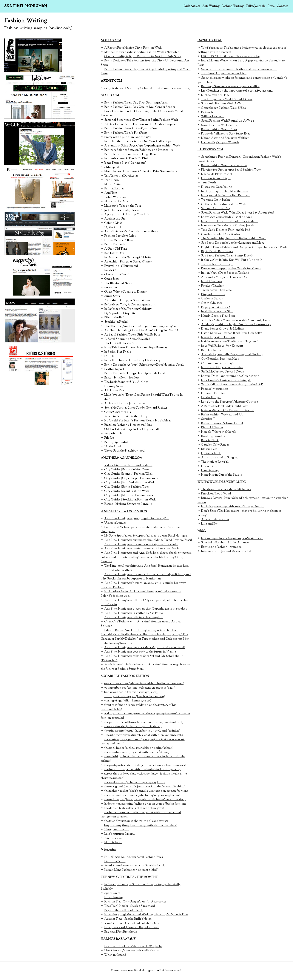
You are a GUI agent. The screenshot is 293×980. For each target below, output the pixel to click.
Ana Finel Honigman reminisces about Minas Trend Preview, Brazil (148, 540)
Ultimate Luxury (115, 523)
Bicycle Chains (211, 350)
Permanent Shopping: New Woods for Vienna (231, 269)
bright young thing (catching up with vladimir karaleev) (141, 825)
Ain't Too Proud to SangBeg (220, 458)
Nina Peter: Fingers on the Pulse (222, 368)
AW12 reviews (113, 838)
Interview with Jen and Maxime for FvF (226, 551)
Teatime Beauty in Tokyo (217, 264)
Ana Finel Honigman (26, 6)
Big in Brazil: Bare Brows (217, 252)
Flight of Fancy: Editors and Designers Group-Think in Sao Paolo (244, 247)
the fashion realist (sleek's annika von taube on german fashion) (146, 791)
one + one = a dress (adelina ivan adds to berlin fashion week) (144, 684)
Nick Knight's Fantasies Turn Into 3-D (226, 380)
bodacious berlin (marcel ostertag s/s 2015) (131, 692)
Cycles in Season (212, 299)
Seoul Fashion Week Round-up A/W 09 (228, 121)
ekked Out (211, 466)
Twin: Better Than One (216, 290)
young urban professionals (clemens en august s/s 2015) (140, 688)
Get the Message (212, 303)
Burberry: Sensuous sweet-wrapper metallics (230, 87)
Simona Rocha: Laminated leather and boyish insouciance (239, 69)
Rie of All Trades (212, 428)
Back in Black (210, 441)
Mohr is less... (113, 843)
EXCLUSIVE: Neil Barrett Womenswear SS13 (231, 57)
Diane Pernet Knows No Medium (223, 329)
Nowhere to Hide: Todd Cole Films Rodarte (230, 221)
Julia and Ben (210, 524)
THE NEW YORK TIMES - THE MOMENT (129, 877)
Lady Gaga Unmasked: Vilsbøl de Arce (226, 217)
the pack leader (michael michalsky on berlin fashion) (139, 748)
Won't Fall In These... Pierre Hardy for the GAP (232, 385)
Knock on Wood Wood (216, 494)
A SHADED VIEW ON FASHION (124, 511)
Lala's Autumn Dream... (120, 834)
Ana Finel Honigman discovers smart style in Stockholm (141, 544)
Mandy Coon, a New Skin (218, 316)
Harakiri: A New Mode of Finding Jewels (228, 226)
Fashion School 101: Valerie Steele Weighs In (133, 946)
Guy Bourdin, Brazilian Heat (220, 359)
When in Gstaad (115, 955)
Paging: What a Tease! (216, 307)
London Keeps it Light (216, 178)
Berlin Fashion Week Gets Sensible (224, 166)
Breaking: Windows (214, 436)
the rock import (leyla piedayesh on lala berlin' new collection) (145, 800)
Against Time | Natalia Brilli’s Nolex (128, 919)
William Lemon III (213, 117)
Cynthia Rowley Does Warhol (221, 234)
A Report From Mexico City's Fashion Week (133, 48)
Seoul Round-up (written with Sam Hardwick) (135, 866)
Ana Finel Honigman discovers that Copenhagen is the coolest (145, 609)
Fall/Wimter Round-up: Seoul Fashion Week (134, 857)
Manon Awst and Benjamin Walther (225, 138)
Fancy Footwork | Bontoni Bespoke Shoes (131, 928)
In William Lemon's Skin (217, 312)
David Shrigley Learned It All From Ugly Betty (231, 333)
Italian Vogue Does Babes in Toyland (225, 273)
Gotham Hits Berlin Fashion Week (223, 204)
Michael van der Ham (215, 95)
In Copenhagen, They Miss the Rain (225, 191)
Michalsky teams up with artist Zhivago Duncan (233, 507)
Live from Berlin (115, 861)
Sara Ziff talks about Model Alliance (225, 543)
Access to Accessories (215, 520)
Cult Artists (192, 6)
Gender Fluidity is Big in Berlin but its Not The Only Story (143, 57)
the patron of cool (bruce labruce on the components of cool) (144, 722)
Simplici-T (208, 419)
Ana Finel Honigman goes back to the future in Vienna (140, 652)
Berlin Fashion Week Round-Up (222, 415)
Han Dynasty (210, 471)
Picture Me (208, 112)
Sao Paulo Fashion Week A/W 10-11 (224, 104)
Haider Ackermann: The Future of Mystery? (229, 342)
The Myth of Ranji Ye (215, 462)
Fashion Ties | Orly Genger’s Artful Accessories (135, 902)
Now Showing (114, 898)
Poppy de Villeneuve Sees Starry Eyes (226, 134)
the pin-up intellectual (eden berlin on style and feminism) (142, 731)
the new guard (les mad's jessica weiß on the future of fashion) (145, 787)
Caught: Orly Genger (215, 445)
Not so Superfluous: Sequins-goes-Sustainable (232, 538)
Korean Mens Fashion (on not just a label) (131, 870)
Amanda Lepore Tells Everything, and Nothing (232, 355)
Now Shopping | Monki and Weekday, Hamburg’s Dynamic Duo (146, 915)
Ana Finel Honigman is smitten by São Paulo (134, 613)
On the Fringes (211, 398)
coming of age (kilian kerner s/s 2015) (128, 701)
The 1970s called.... (116, 830)
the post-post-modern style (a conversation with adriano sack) (145, 765)
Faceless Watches (212, 286)
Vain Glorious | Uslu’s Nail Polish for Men (132, 923)
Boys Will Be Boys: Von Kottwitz (222, 346)
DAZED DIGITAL (210, 41)
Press (271, 6)
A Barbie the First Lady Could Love (225, 406)
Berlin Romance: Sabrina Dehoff (222, 423)
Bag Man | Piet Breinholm (121, 932)
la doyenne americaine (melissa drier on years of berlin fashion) (145, 804)
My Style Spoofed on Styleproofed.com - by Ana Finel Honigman (147, 536)
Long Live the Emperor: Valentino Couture (229, 402)
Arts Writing (211, 6)
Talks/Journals (256, 6)
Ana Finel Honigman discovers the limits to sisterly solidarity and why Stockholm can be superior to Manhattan (146, 577)
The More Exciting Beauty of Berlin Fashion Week (234, 239)
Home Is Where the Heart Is (219, 432)
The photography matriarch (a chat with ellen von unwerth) (144, 735)
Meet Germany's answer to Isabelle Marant (132, 951)
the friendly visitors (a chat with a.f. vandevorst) (136, 821)
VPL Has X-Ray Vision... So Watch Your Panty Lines (236, 320)
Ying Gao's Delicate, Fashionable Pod (226, 230)
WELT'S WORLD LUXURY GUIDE (222, 482)
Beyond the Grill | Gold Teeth (124, 910)
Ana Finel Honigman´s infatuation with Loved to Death (142, 549)
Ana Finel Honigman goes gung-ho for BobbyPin (136, 519)
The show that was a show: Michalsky (226, 490)
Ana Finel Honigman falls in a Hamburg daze (134, 617)
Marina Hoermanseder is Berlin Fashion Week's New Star (142, 52)
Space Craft (112, 893)
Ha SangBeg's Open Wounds (220, 142)
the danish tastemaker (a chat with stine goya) (134, 808)
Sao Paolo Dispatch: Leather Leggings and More (233, 243)
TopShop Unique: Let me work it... (224, 74)
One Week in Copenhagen (218, 363)
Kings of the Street (213, 295)
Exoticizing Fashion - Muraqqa (221, 547)
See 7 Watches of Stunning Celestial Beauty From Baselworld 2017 (148, 88)
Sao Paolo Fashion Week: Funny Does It (227, 256)
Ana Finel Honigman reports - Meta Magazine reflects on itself (145, 648)
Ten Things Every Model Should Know (227, 99)
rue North (209, 183)
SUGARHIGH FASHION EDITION (125, 676)
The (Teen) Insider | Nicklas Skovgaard (130, 906)
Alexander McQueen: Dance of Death (226, 277)
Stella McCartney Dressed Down (223, 372)
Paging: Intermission (215, 389)
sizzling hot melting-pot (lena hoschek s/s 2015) (135, 697)
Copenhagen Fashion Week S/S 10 (223, 108)
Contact (282, 6)
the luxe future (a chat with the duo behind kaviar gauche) (142, 770)
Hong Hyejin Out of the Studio (222, 475)
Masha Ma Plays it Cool (217, 174)
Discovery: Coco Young (216, 187)
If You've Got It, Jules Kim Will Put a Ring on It (231, 260)
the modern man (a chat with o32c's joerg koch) (134, 782)
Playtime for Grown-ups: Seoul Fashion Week (231, 170)
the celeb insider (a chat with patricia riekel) (133, 727)
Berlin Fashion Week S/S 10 (219, 130)
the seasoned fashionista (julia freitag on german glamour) (142, 795)
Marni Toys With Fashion (218, 337)
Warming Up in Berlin (216, 200)
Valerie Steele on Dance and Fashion (128, 465)
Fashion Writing (233, 6)
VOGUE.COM (111, 41)
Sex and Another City (216, 209)
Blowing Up (209, 449)
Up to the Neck (211, 453)
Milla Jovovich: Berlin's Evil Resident (225, 196)
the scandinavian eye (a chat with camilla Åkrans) (137, 752)
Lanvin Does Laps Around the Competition (230, 376)
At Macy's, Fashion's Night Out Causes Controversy (236, 325)
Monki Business (212, 282)
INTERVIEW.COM (210, 150)
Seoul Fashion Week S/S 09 (219, 125)
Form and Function (214, 393)
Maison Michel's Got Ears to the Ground (228, 411)
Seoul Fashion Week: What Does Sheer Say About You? (238, 213)
